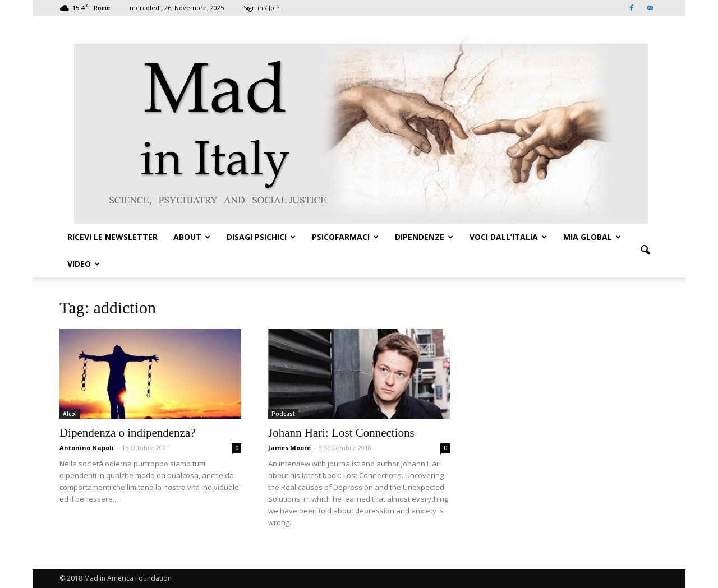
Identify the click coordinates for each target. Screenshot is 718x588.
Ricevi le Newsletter (112, 237)
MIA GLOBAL (592, 237)
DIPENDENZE (424, 237)
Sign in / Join (262, 8)
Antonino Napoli (87, 448)
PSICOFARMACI (345, 237)
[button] (645, 251)
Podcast (283, 414)
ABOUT (192, 237)
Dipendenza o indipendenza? (128, 433)
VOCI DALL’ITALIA (508, 237)
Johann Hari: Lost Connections (341, 433)
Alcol (70, 414)
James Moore (289, 448)
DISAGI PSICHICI (261, 237)
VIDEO (84, 264)
